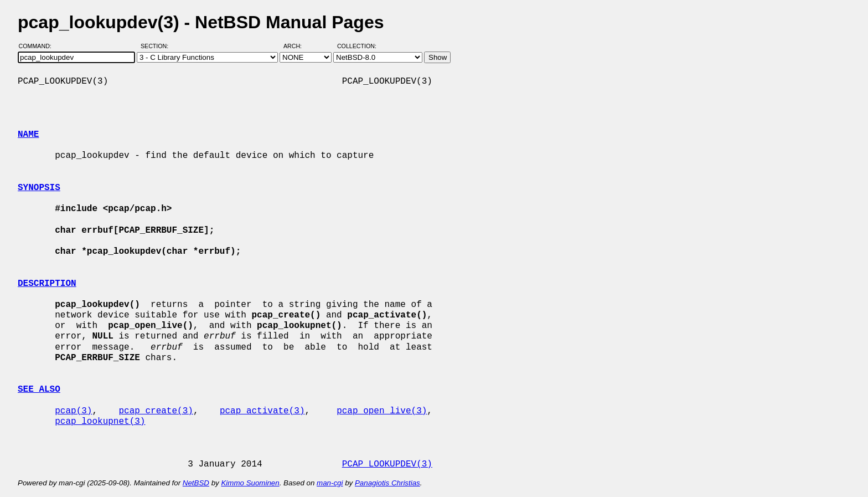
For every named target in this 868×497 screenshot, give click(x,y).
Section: (157, 46)
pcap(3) (73, 411)
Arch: (298, 46)
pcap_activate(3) (262, 411)
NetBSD (196, 483)
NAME (28, 135)
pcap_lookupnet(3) (100, 422)
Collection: (357, 46)
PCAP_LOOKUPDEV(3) (387, 464)
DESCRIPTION (47, 284)
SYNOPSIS (39, 188)
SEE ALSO (39, 390)
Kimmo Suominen (250, 483)
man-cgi (330, 483)
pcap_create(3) (156, 411)
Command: (38, 46)
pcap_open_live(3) (382, 411)
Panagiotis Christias (387, 483)
